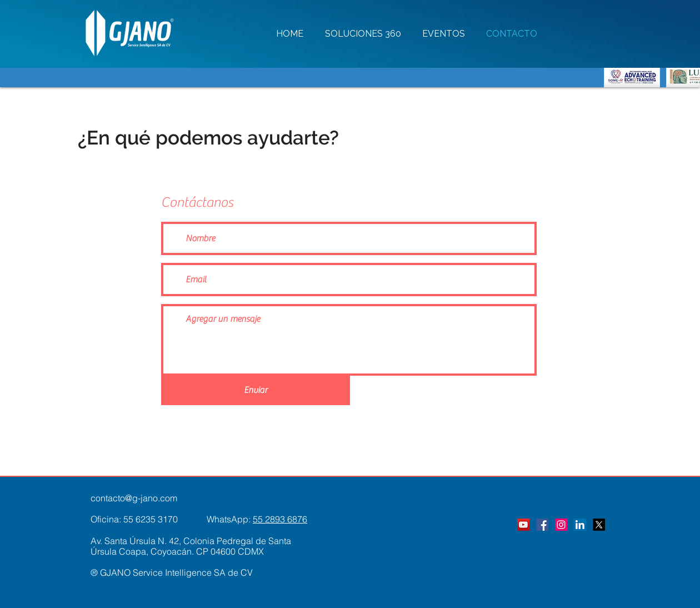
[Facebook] (542, 525)
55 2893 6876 (280, 519)
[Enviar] (256, 390)
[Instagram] (561, 525)
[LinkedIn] (580, 525)
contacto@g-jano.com (134, 498)
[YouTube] (523, 525)
